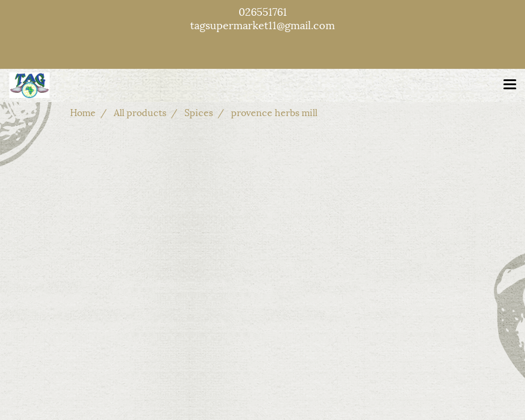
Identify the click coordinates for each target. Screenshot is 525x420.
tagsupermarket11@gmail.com (262, 24)
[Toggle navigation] (510, 85)
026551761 (263, 11)
